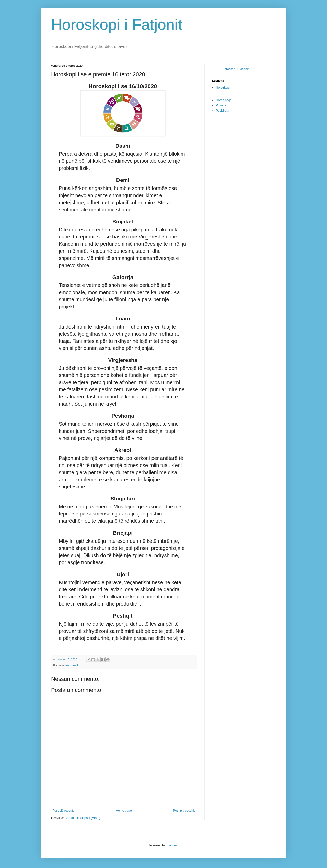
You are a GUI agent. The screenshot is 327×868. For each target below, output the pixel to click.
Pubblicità (223, 111)
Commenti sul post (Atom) (82, 818)
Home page (124, 811)
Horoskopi (72, 665)
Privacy (221, 105)
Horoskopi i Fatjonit (117, 25)
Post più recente (63, 811)
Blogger (172, 845)
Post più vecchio (184, 811)
